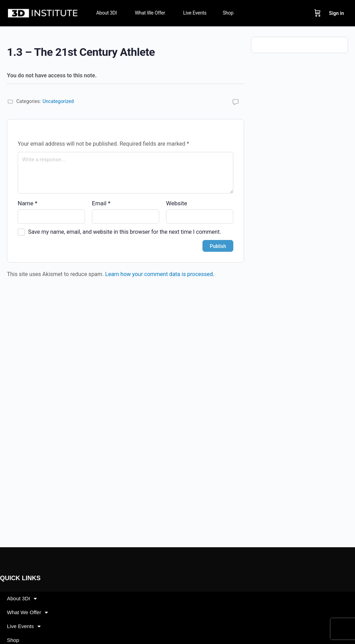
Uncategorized (58, 101)
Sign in (336, 13)
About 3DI (22, 599)
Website (177, 203)
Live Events (24, 626)
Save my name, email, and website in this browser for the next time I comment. (125, 232)
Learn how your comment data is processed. (160, 274)
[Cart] (318, 13)
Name (28, 203)
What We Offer (27, 613)
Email (101, 203)
